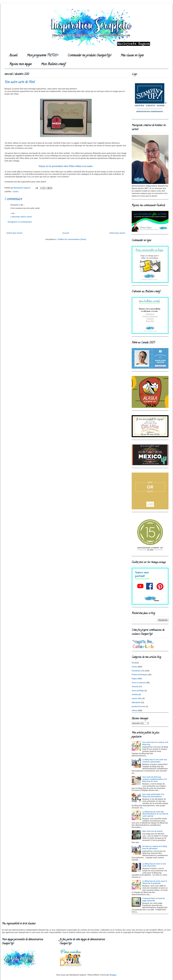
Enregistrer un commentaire (20, 222)
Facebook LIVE (138, 671)
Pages (134, 679)
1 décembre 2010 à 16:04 (21, 217)
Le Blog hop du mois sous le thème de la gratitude (155, 882)
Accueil (13, 56)
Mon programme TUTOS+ (43, 56)
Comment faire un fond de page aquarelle (154, 899)
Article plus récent (14, 233)
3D (133, 663)
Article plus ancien (117, 233)
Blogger (113, 975)
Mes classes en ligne (132, 56)
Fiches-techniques (140, 675)
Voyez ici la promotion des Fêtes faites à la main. (66, 166)
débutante (136, 702)
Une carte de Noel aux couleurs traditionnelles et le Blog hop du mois (155, 779)
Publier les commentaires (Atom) (72, 239)
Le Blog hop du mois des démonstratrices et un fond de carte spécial (155, 814)
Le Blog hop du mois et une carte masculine (154, 865)
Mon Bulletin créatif (53, 64)
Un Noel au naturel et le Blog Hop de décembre (155, 847)
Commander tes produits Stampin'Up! (89, 56)
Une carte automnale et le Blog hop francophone (153, 795)
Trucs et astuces (139, 683)
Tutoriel (135, 687)
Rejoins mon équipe (20, 64)
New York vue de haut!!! (153, 831)
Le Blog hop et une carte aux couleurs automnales (155, 761)
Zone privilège (138, 691)
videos (135, 710)
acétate (135, 694)
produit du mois (139, 706)
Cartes (16, 192)
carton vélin (137, 698)
